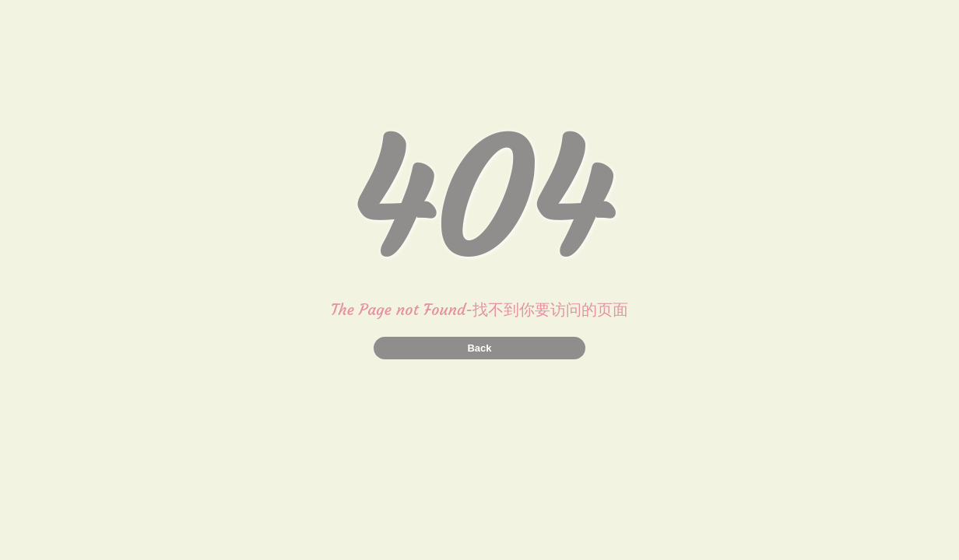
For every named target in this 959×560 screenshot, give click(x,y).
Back (479, 348)
